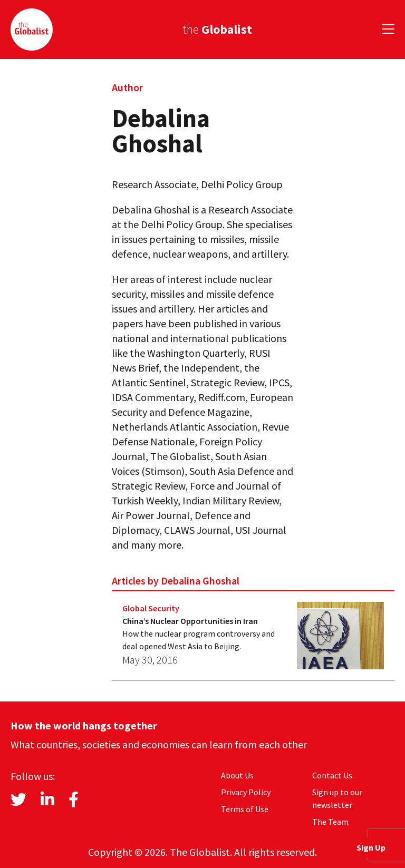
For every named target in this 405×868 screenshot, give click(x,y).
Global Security (151, 608)
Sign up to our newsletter (337, 798)
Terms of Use (245, 809)
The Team (330, 822)
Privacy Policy (246, 792)
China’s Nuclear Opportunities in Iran (190, 621)
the (217, 29)
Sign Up (371, 847)
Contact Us (332, 775)
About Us (237, 775)
